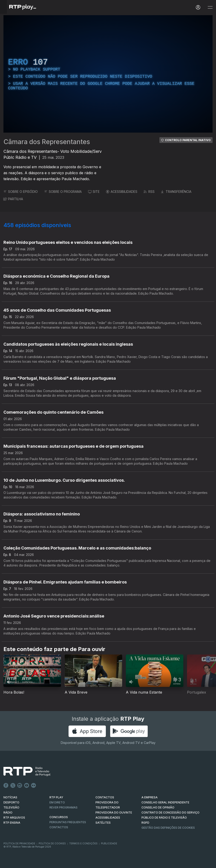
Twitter (13, 785)
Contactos (59, 827)
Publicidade (109, 843)
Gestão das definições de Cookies (168, 828)
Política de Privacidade (19, 843)
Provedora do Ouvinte (114, 813)
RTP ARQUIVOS (14, 818)
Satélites (103, 823)
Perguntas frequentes (68, 822)
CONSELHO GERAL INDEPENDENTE (165, 802)
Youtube (27, 785)
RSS (149, 192)
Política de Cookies (52, 843)
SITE (94, 192)
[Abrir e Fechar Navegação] (210, 7)
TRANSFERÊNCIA (176, 192)
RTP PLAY (56, 797)
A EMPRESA (150, 797)
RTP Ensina (12, 823)
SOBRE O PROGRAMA (63, 192)
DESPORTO (11, 802)
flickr (34, 785)
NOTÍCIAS (10, 797)
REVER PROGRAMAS (63, 807)
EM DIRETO (57, 802)
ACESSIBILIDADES (122, 192)
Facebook (6, 785)
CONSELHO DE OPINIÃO (158, 807)
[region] (108, 74)
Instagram (20, 785)
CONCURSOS (59, 817)
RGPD (145, 823)
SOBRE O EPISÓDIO (21, 192)
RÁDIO (8, 813)
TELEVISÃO (11, 807)
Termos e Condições (83, 843)
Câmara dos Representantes (47, 142)
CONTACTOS (105, 797)
